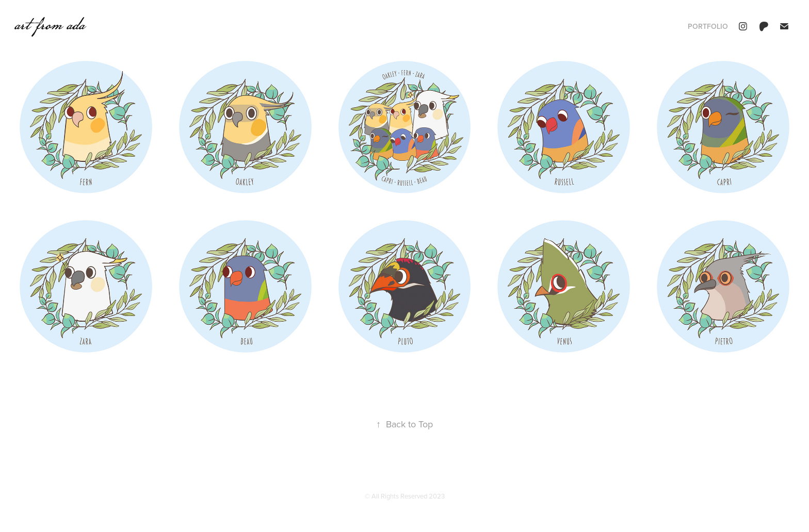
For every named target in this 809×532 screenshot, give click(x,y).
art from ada (50, 24)
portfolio (708, 26)
